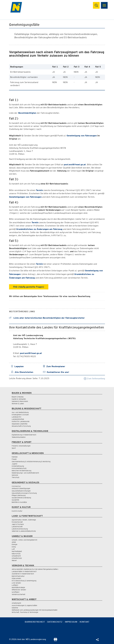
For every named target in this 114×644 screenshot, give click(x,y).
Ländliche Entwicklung (20, 529)
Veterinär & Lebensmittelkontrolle (24, 531)
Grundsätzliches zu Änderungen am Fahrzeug (39, 229)
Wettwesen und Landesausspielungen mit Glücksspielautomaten (35, 610)
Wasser (14, 560)
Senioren (15, 475)
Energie (14, 544)
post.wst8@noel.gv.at (75, 164)
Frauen (14, 459)
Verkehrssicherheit (18, 594)
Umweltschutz (17, 558)
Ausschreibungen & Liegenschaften (24, 605)
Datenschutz (55, 622)
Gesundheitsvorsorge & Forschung (24, 493)
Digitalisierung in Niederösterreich (24, 435)
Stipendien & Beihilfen (20, 424)
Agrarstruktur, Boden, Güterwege (24, 520)
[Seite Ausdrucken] (55, 640)
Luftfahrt (15, 585)
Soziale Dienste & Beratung (21, 498)
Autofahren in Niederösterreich (23, 574)
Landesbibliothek (18, 419)
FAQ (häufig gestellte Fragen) (29, 287)
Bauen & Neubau (18, 397)
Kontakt (85, 622)
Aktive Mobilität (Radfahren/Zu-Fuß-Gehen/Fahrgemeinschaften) (35, 569)
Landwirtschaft (17, 527)
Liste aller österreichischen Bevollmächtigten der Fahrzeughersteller (47, 318)
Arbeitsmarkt (16, 603)
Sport (14, 448)
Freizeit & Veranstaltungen (21, 446)
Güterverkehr (16, 578)
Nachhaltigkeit (17, 551)
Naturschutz (16, 554)
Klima (14, 547)
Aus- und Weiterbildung (20, 412)
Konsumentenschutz (19, 468)
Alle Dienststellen (24, 372)
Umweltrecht (16, 556)
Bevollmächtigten (27, 113)
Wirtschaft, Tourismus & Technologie (25, 612)
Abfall (14, 542)
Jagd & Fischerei (18, 524)
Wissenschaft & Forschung (21, 426)
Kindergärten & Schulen (20, 415)
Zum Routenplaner (56, 366)
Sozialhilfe (15, 500)
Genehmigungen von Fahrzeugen (25, 197)
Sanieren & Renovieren (20, 401)
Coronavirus (16, 486)
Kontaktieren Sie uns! (58, 372)
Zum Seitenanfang (94, 378)
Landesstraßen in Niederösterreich (24, 571)
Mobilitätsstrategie (18, 587)
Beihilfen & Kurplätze (19, 502)
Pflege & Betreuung (19, 495)
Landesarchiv (17, 417)
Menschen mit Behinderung (22, 471)
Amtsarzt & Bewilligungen (21, 488)
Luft (13, 549)
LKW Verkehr (16, 583)
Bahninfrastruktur (18, 576)
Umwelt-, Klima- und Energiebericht (24, 540)
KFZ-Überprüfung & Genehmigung (24, 581)
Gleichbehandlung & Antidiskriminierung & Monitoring (31, 462)
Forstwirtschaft (17, 522)
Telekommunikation (19, 437)
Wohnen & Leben (18, 404)
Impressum (71, 622)
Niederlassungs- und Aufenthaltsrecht (25, 473)
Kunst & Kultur (17, 511)
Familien (15, 457)
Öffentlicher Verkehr (19, 590)
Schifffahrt (16, 592)
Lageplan (19, 366)
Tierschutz (16, 477)
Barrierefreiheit (35, 622)
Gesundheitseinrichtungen (21, 491)
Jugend (14, 464)
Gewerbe (15, 608)
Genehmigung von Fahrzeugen (82, 136)
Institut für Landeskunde (21, 421)
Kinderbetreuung (18, 466)
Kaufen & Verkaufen (19, 399)
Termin (39, 190)
